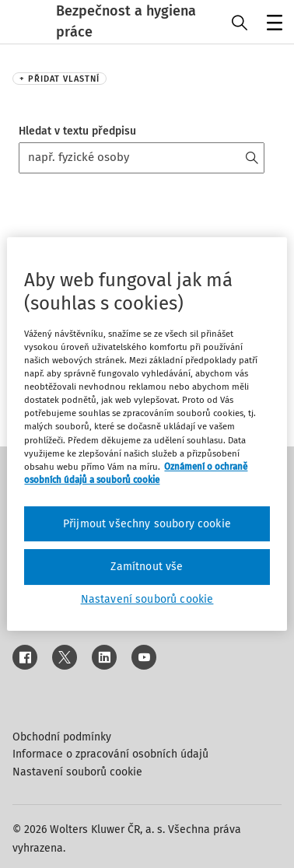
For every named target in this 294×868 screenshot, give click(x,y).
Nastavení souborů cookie (77, 772)
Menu (272, 24)
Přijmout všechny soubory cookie (147, 524)
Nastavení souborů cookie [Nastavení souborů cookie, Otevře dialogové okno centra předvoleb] (147, 599)
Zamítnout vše (147, 567)
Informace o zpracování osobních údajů (110, 754)
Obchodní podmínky (62, 737)
